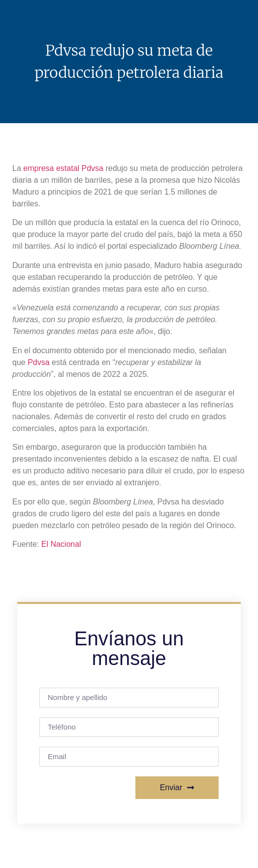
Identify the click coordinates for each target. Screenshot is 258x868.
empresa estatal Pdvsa (63, 168)
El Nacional (61, 544)
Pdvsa (38, 362)
